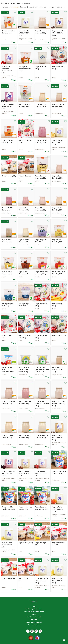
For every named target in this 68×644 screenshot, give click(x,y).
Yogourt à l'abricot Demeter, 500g (8, 437)
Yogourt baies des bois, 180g (25, 337)
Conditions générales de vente (34, 609)
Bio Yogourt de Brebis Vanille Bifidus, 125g (24, 370)
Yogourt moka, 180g (59, 336)
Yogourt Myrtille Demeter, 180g (7, 209)
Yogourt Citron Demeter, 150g (57, 241)
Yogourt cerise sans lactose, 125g (59, 472)
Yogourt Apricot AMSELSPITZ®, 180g (58, 509)
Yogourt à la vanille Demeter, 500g (42, 437)
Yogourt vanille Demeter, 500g (41, 177)
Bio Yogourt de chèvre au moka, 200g (58, 370)
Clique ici (34, 602)
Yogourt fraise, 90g (8, 578)
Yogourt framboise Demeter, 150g (42, 273)
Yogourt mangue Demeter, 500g (24, 106)
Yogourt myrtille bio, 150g (41, 241)
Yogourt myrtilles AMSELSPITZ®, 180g (8, 107)
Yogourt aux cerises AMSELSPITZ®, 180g (9, 473)
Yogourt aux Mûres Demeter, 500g (25, 403)
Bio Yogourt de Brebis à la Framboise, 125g (8, 370)
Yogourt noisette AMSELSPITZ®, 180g (24, 473)
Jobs (34, 606)
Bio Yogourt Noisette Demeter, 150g (25, 69)
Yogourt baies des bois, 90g (58, 544)
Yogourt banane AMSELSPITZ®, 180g (58, 142)
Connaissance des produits (34, 617)
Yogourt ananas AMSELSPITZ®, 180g (7, 545)
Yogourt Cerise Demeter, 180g (57, 177)
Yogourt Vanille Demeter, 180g (24, 241)
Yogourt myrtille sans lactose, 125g (8, 508)
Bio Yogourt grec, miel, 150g (8, 305)
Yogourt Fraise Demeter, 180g (57, 209)
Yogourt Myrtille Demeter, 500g (41, 141)
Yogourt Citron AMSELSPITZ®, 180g (57, 581)
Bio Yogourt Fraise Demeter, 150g (59, 273)
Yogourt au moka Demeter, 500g (24, 437)
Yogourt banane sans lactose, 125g (42, 508)
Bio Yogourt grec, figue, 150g (25, 305)
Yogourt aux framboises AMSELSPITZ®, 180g (7, 70)
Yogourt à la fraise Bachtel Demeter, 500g (58, 404)
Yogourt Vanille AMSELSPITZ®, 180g (24, 33)
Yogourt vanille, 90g (9, 176)
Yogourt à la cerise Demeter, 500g (8, 403)
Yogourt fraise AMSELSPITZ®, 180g (41, 473)
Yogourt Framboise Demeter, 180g (42, 209)
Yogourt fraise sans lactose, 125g (25, 508)
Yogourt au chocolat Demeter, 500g (42, 32)
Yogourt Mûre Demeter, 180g (24, 209)
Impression (34, 620)
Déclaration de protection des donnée (34, 612)
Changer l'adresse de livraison (34, 622)
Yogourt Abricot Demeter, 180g (41, 106)
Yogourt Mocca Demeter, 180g (7, 241)
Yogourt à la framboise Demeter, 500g (42, 404)
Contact (34, 614)
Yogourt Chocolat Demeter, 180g (58, 106)
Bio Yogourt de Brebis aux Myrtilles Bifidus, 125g (42, 369)
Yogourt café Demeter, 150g (24, 273)
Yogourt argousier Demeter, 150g (8, 32)
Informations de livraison (34, 625)
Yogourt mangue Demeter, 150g (7, 141)
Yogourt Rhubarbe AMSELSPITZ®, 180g (42, 581)
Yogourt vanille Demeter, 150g (7, 273)
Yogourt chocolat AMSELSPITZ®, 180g (58, 33)
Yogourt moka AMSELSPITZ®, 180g (57, 438)
